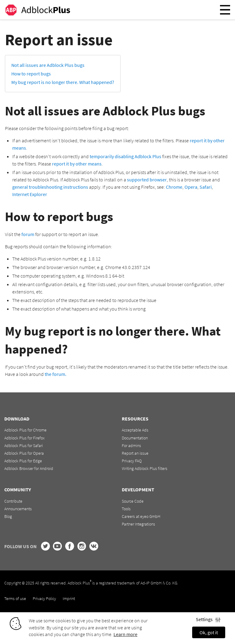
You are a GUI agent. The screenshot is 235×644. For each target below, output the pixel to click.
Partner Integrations (138, 524)
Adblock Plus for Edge (23, 461)
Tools (126, 509)
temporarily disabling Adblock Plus (125, 156)
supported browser (147, 180)
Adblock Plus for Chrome (25, 430)
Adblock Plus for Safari (24, 446)
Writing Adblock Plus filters (145, 468)
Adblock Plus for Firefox (24, 438)
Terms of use (15, 599)
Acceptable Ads (135, 430)
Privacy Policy (44, 599)
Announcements (18, 509)
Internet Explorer (30, 194)
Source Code (133, 501)
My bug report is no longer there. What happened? (63, 82)
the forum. (56, 374)
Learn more (125, 634)
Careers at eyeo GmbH (141, 516)
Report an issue (135, 453)
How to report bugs (31, 74)
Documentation (135, 438)
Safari (206, 187)
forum (28, 234)
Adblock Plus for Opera (24, 453)
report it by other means (77, 164)
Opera (191, 187)
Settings (208, 619)
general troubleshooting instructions (50, 187)
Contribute (13, 501)
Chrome (174, 187)
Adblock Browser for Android (29, 468)
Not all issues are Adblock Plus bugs (48, 65)
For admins (131, 446)
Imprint (69, 599)
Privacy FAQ (132, 461)
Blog (8, 516)
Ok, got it (209, 632)
